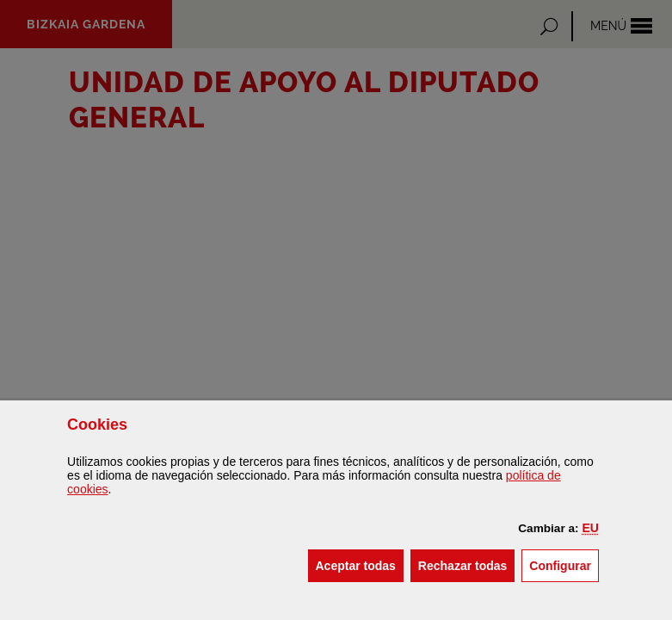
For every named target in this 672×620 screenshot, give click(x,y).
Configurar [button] (564, 564)
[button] (590, 528)
